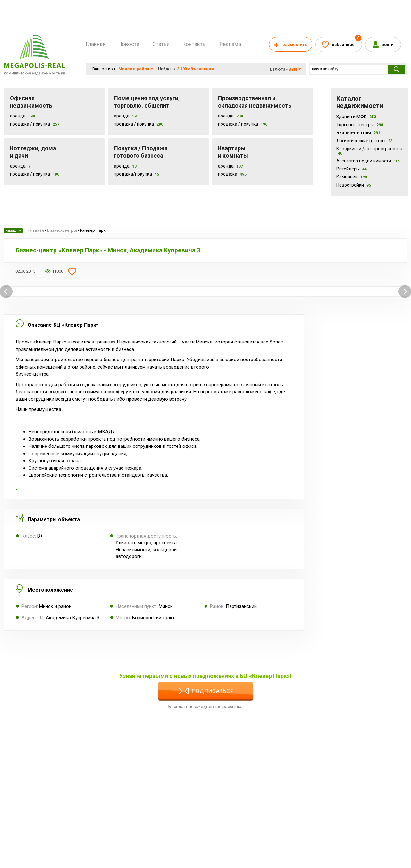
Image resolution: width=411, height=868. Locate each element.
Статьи (161, 44)
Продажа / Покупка (30, 124)
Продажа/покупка (133, 174)
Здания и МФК (356, 117)
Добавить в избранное (72, 271)
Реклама (230, 44)
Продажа (228, 174)
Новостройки (354, 185)
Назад (13, 231)
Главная (96, 44)
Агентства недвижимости (368, 161)
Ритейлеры (352, 169)
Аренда (18, 116)
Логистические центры (364, 141)
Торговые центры (360, 125)
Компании (352, 177)
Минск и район (134, 69)
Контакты (195, 44)
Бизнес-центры (358, 133)
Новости (129, 44)
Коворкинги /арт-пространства (369, 151)
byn (293, 69)
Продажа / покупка (134, 124)
